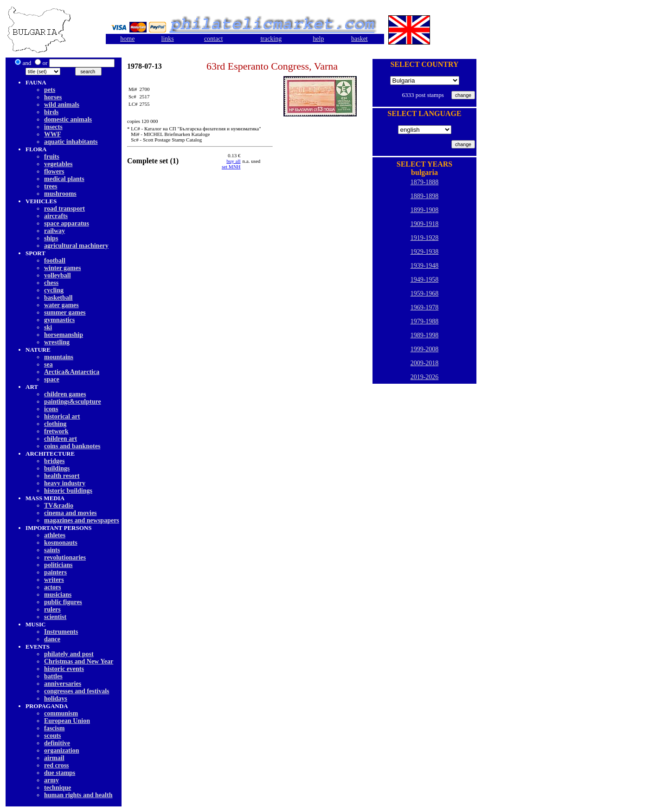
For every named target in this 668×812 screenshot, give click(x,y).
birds (51, 112)
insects (53, 127)
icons (51, 409)
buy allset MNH (231, 164)
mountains (59, 357)
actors (53, 587)
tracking (271, 39)
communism (61, 713)
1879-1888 (425, 182)
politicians (58, 565)
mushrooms (60, 194)
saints (52, 550)
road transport (64, 209)
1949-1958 (425, 280)
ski (48, 327)
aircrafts (56, 216)
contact (213, 39)
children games (65, 394)
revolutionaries (65, 557)
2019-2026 (425, 377)
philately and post (69, 654)
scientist (55, 617)
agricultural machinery (76, 246)
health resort (62, 476)
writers (54, 580)
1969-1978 (425, 307)
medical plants (64, 179)
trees (51, 186)
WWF (53, 134)
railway (55, 231)
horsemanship (64, 335)
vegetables (58, 164)
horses (53, 97)
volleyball (58, 275)
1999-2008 (425, 349)
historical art (62, 416)
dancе (52, 639)
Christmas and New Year (79, 661)
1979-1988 (425, 321)
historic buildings (68, 491)
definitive (57, 743)
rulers (52, 609)
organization (61, 751)
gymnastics (59, 320)
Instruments (61, 632)
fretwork (56, 431)
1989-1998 (425, 335)
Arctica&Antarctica (72, 372)
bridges (54, 461)
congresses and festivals (77, 691)
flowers (54, 171)
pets (50, 90)
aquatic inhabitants (71, 142)
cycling (54, 290)
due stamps (60, 773)
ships (51, 238)
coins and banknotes (72, 446)
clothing (55, 424)
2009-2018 (425, 363)
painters (55, 572)
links (168, 39)
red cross (57, 765)
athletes (55, 535)
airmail (54, 758)
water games (61, 305)
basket (360, 39)
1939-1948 (425, 266)
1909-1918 (425, 224)
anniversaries (63, 684)
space (52, 379)
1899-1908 (425, 210)
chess (51, 283)
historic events (64, 669)
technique (58, 788)
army (51, 780)
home (127, 39)
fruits (52, 157)
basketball (58, 298)
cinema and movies (71, 513)
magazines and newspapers (82, 520)
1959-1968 (425, 293)
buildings (57, 468)
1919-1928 (425, 238)
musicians (58, 595)
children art (61, 439)
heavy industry (65, 483)
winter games (62, 268)
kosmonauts (61, 543)
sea (48, 364)
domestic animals (68, 119)
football (55, 261)
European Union (67, 721)
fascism (54, 728)
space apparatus (67, 223)
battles (53, 676)
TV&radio (59, 506)
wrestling (57, 342)
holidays (56, 699)
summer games (65, 313)
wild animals (62, 105)
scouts (53, 736)
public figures (63, 602)
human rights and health (78, 795)
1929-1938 (425, 252)
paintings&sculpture (73, 402)
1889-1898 (425, 196)
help (318, 39)
